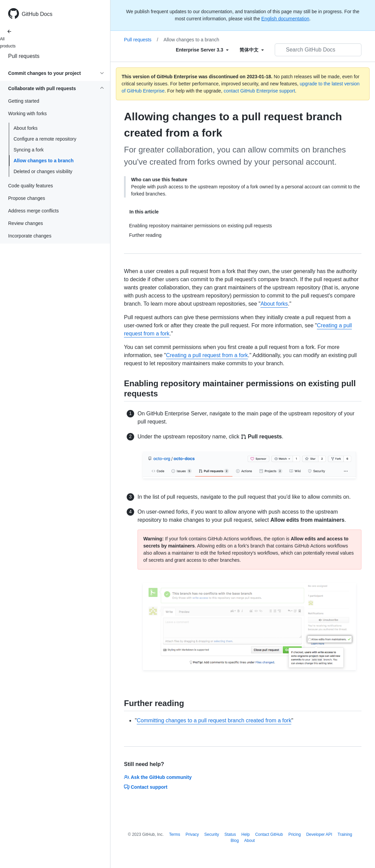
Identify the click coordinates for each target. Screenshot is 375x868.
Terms (175, 834)
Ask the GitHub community (158, 777)
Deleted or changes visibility (43, 171)
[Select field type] (202, 50)
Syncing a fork (29, 150)
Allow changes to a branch (44, 161)
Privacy (192, 834)
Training (345, 834)
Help (245, 834)
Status (230, 834)
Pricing (295, 834)
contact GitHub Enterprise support (259, 91)
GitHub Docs (37, 14)
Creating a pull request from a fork (207, 355)
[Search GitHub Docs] (318, 50)
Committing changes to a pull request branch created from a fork (214, 720)
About (249, 841)
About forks (26, 128)
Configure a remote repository (45, 139)
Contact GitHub (269, 834)
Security (212, 834)
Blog (235, 841)
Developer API (319, 834)
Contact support (146, 787)
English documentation (285, 19)
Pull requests (24, 56)
